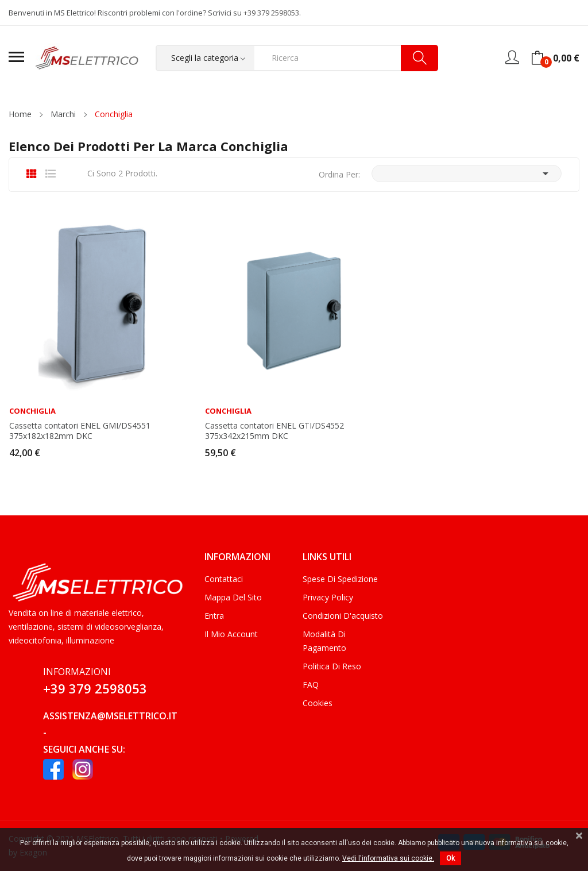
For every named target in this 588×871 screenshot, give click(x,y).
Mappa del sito (233, 597)
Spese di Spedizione (340, 579)
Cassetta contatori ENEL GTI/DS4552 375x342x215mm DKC (274, 431)
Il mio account (231, 634)
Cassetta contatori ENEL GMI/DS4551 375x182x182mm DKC (80, 431)
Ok (450, 858)
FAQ (311, 685)
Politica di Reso (332, 666)
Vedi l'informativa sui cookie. (388, 858)
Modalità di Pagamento (324, 641)
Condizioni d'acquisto (343, 616)
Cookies (318, 703)
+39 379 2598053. (272, 13)
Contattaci (224, 579)
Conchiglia (32, 411)
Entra (214, 616)
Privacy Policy (328, 597)
